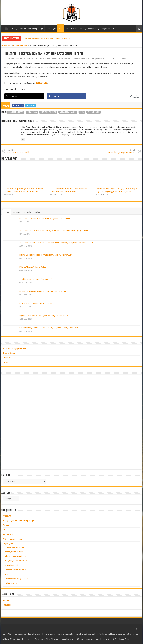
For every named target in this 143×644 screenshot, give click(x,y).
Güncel (7, 212)
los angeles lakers (68, 112)
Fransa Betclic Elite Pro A (15, 570)
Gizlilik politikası (10, 358)
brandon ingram (16, 112)
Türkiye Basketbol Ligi (14, 547)
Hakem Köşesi (11, 583)
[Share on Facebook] (66, 96)
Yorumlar (28, 212)
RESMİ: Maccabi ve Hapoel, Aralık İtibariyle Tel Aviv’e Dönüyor (46, 255)
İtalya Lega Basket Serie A (16, 561)
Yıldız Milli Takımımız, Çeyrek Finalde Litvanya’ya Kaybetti (46, 38)
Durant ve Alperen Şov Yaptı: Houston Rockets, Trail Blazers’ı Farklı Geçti (24, 190)
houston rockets (48, 112)
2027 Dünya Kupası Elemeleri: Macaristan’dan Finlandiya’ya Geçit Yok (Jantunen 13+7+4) (56, 243)
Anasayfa (6, 28)
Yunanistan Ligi (11, 565)
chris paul (32, 112)
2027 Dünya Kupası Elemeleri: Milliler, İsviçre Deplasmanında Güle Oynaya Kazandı (54, 231)
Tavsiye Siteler (9, 353)
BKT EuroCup (71, 29)
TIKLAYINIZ (41, 83)
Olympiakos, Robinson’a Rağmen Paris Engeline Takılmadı (44, 316)
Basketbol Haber (20, 46)
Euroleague (51, 29)
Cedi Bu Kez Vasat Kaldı (23, 151)
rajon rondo (94, 112)
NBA (61, 29)
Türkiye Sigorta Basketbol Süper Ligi (27, 29)
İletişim (6, 362)
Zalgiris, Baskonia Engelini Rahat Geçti (35, 279)
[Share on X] (24, 96)
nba (82, 112)
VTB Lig (8, 574)
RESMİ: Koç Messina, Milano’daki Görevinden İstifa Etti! (43, 291)
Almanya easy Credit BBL (16, 556)
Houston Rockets (63, 59)
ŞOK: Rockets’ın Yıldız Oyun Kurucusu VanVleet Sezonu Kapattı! (69, 190)
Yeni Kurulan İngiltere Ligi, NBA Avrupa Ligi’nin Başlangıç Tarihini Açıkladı (117, 190)
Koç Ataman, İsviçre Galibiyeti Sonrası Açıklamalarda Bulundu (45, 218)
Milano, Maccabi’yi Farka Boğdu (33, 267)
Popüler (17, 212)
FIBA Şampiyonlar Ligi (90, 29)
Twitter (6, 600)
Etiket (38, 212)
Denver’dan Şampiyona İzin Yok (120, 151)
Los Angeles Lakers (78, 59)
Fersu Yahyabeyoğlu (14, 59)
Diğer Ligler (107, 29)
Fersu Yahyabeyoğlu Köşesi (14, 348)
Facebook (7, 605)
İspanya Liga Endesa (14, 552)
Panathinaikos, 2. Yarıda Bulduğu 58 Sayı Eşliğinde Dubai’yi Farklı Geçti (49, 328)
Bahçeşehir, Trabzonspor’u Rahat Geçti (36, 304)
